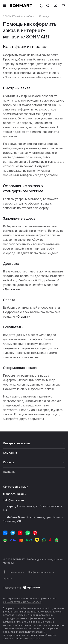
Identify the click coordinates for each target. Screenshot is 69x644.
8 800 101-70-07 (14, 494)
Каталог (9, 462)
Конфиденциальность (41, 572)
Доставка (12, 289)
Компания (10, 453)
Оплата (23, 316)
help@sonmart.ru (13, 500)
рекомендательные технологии (22, 602)
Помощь (9, 472)
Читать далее (32, 638)
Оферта (8, 578)
